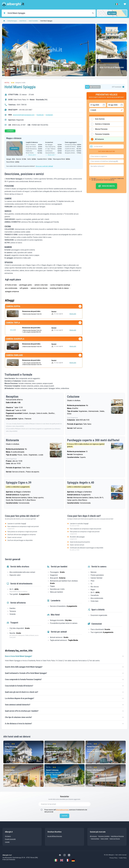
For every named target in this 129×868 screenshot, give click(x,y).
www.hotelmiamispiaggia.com (24, 115)
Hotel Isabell (52, 747)
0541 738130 (22, 105)
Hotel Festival (93, 747)
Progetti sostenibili (10, 839)
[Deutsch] (73, 860)
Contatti (7, 842)
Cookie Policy (123, 858)
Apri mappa (112, 13)
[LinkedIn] (69, 855)
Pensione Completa (104, 836)
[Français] (67, 860)
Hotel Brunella (11, 747)
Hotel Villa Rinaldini (95, 770)
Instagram (49, 115)
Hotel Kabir (10, 770)
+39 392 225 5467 (25, 110)
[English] (62, 860)
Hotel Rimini (23, 21)
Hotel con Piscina (115, 839)
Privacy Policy (113, 858)
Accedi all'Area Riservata (55, 836)
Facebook (40, 115)
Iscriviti (64, 816)
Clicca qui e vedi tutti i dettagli (44, 166)
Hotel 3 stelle (104, 839)
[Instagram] (64, 855)
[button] (118, 4)
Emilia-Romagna (12, 21)
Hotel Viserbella (33, 21)
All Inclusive (93, 836)
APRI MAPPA (14, 149)
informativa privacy (62, 810)
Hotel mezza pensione (117, 836)
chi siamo (8, 836)
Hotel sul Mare (95, 839)
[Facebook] (60, 855)
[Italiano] (56, 860)
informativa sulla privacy (103, 179)
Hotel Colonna (52, 770)
